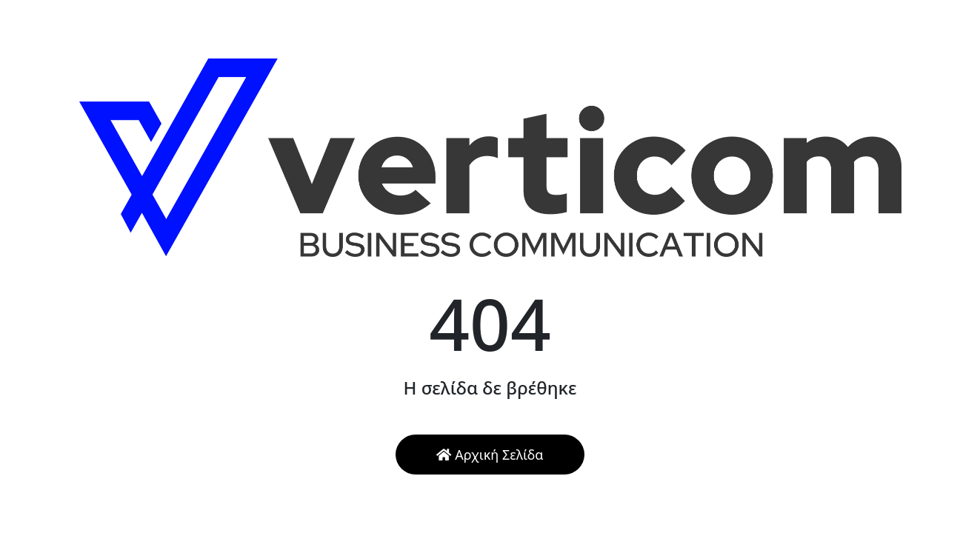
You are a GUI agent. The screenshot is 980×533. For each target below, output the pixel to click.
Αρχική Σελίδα (490, 455)
